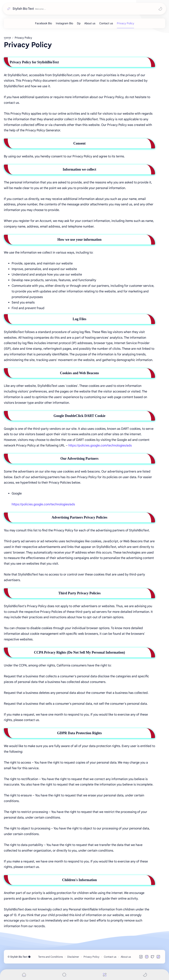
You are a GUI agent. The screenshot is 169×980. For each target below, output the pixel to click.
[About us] (90, 23)
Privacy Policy (91, 957)
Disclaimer (73, 957)
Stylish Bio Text (23, 9)
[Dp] (79, 23)
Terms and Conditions (50, 957)
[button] (160, 9)
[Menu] (105, 975)
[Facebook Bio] (44, 23)
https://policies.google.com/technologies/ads (100, 446)
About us (126, 957)
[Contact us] (106, 23)
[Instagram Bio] (64, 23)
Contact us (110, 957)
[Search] (64, 975)
